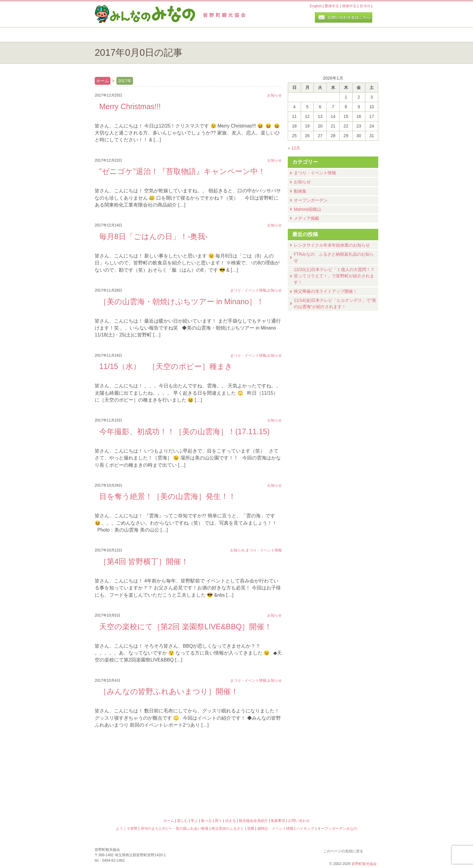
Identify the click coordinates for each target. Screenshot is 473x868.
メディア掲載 (306, 218)
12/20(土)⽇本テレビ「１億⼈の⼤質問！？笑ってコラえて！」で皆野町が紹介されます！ (334, 276)
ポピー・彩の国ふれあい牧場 (130, 794)
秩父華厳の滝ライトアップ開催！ (325, 291)
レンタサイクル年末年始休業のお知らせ (332, 245)
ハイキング (272, 794)
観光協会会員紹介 (253, 821)
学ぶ (208, 35)
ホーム (115, 35)
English (316, 6)
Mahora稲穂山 (307, 209)
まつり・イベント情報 (315, 173)
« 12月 (294, 148)
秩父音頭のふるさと (201, 794)
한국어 (365, 6)
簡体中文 (349, 6)
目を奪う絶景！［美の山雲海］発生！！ (168, 496)
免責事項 (278, 821)
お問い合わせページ (344, 17)
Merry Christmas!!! (130, 106)
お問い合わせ (299, 821)
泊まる (354, 35)
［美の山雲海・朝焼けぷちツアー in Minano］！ (182, 301)
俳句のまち (201, 769)
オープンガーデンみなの (343, 794)
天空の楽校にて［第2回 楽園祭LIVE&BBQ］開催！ (186, 627)
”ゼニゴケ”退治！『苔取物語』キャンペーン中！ (182, 171)
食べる (257, 35)
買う (305, 35)
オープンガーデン (311, 200)
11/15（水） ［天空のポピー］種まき (166, 366)
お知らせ (302, 182)
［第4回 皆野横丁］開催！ (144, 561)
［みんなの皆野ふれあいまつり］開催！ (169, 691)
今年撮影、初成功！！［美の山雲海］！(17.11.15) (184, 431)
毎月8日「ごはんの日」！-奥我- (154, 236)
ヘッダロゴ (135, 14)
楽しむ (160, 35)
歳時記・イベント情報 (343, 769)
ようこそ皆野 (130, 769)
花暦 (272, 769)
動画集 (300, 191)
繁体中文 (332, 6)
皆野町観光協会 (364, 864)
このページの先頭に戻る (372, 850)
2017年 (125, 81)
